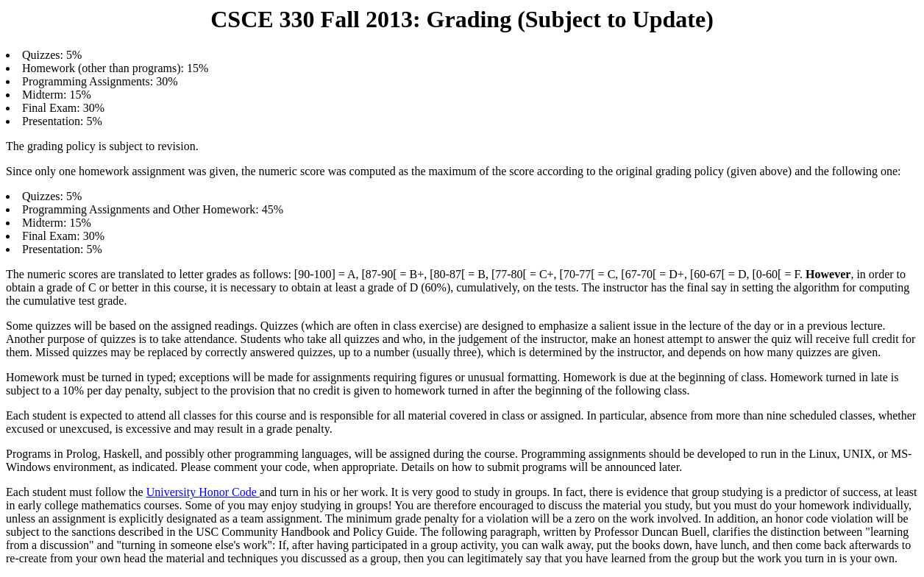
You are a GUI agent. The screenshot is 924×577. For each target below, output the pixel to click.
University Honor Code (203, 492)
